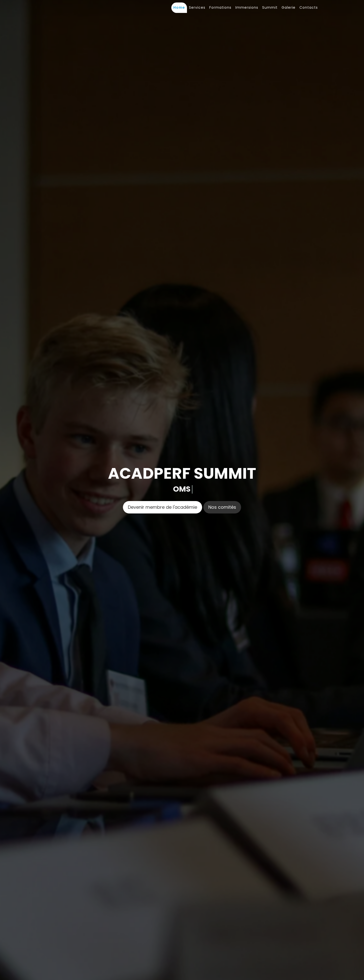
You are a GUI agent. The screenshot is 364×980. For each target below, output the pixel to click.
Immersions (247, 7)
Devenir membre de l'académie (163, 507)
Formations (220, 7)
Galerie (289, 7)
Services (197, 7)
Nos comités (222, 507)
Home (179, 7)
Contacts (309, 7)
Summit (270, 7)
